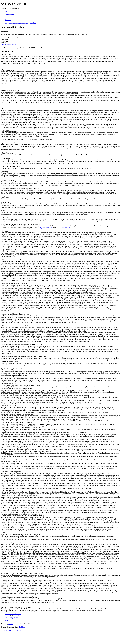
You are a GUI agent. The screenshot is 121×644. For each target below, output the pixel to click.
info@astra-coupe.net (45, 228)
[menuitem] (6, 18)
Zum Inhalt (4, 12)
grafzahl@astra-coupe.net (9, 45)
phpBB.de (22, 627)
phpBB (10, 624)
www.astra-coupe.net (64, 228)
